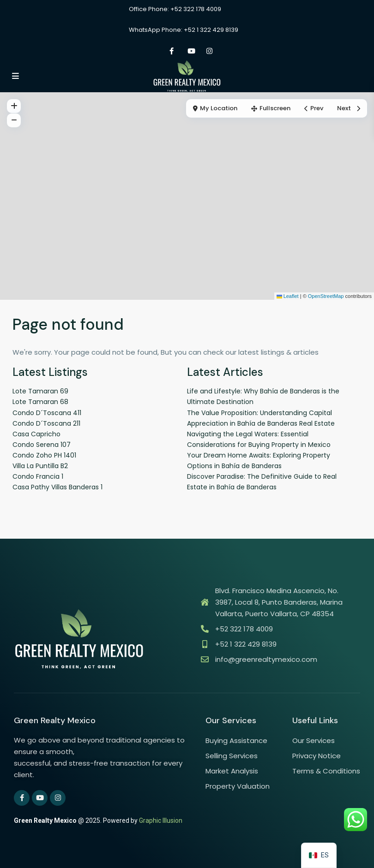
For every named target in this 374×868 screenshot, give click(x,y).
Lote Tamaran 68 (40, 402)
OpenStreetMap (326, 296)
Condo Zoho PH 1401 (44, 455)
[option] (319, 855)
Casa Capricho (36, 434)
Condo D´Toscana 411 (47, 413)
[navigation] (319, 855)
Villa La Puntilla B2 (40, 466)
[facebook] (172, 51)
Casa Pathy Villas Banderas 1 (57, 487)
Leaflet (288, 296)
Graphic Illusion (161, 820)
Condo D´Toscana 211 (46, 423)
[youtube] (190, 51)
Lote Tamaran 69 (40, 391)
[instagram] (209, 51)
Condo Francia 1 (38, 476)
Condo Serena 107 (42, 445)
